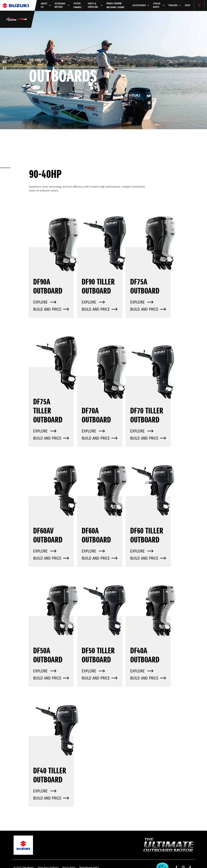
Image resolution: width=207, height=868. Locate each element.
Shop (187, 5)
